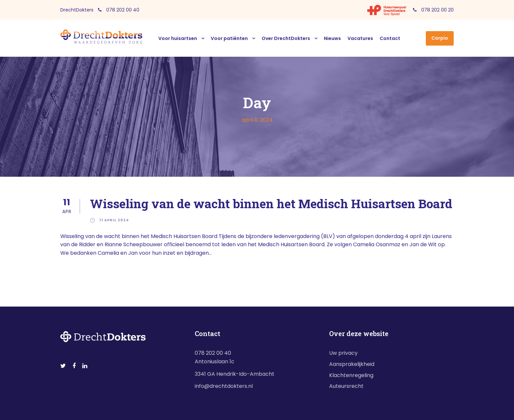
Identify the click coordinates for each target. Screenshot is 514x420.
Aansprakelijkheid (352, 364)
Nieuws (332, 38)
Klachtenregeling (351, 375)
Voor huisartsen (178, 38)
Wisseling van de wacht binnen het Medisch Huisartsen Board (271, 203)
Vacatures (360, 38)
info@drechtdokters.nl (224, 386)
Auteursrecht (346, 386)
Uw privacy (343, 353)
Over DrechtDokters (286, 38)
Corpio (440, 38)
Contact (390, 38)
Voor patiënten (229, 38)
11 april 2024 (114, 220)
